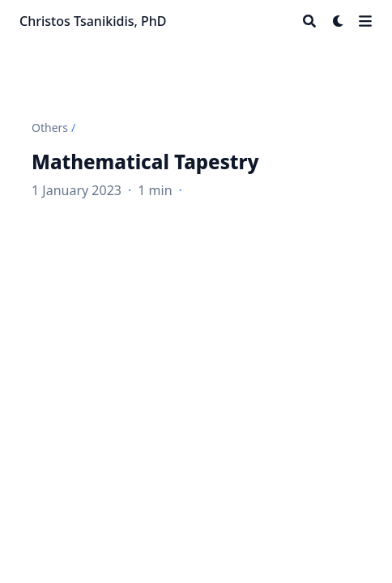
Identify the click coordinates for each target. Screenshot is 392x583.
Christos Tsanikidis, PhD (93, 21)
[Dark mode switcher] (339, 21)
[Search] (309, 21)
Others (50, 128)
